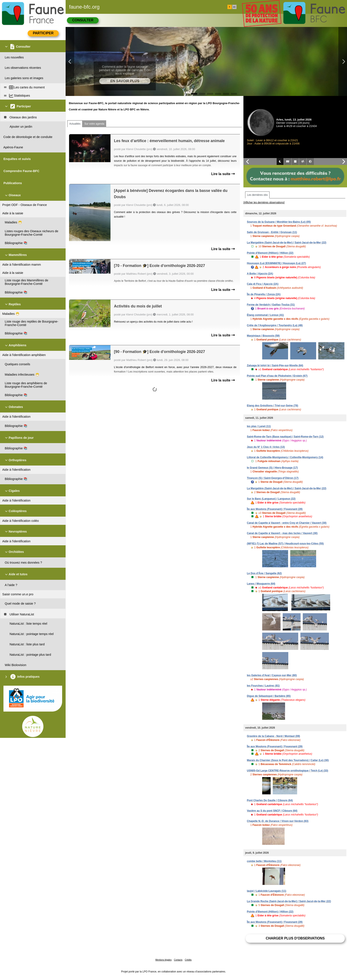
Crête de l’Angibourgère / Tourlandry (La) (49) (275, 325)
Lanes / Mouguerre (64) (261, 584)
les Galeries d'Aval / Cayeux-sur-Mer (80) (272, 675)
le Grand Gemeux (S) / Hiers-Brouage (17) (272, 468)
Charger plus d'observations (295, 938)
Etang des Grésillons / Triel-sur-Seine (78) (272, 406)
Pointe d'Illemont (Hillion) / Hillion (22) (270, 253)
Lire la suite (223, 174)
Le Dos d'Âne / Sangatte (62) (264, 573)
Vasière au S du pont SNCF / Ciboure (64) (272, 811)
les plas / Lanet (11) (259, 426)
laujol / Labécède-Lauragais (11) (267, 891)
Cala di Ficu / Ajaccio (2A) (263, 284)
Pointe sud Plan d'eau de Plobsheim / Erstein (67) (277, 376)
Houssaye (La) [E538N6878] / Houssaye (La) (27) (276, 263)
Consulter (83, 20)
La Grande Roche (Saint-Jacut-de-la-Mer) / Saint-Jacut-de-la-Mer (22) (289, 901)
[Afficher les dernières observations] (264, 202)
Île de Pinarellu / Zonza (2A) (264, 294)
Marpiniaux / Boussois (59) (263, 336)
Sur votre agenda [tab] (94, 124)
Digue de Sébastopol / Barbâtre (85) (269, 696)
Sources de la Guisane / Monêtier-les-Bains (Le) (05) (279, 222)
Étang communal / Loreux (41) (265, 315)
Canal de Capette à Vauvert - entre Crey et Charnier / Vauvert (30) (287, 523)
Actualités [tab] (75, 124)
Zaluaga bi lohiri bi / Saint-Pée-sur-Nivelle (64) (275, 365)
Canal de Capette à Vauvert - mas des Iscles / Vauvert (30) (282, 533)
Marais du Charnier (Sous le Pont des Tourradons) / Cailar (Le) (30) (288, 760)
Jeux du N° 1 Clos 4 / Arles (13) (266, 447)
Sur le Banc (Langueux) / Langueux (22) (271, 499)
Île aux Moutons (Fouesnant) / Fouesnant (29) (275, 509)
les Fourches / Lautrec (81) (263, 686)
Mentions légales (163, 960)
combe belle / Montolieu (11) (264, 861)
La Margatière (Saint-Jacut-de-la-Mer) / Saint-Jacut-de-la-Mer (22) (287, 243)
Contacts (178, 960)
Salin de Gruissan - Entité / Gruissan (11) (272, 232)
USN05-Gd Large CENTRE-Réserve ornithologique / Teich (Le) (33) (288, 771)
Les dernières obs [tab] (257, 195)
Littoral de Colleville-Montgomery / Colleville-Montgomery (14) (285, 457)
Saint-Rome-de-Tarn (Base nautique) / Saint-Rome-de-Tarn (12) (285, 437)
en (234, 7)
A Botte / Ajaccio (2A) (260, 274)
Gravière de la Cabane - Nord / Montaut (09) (273, 736)
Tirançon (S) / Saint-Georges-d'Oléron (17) (273, 478)
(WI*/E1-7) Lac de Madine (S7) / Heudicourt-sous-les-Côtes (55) (285, 544)
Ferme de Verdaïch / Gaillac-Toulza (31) (271, 305)
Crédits (188, 960)
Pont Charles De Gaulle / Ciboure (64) (270, 800)
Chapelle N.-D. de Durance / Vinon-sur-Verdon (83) (278, 821)
